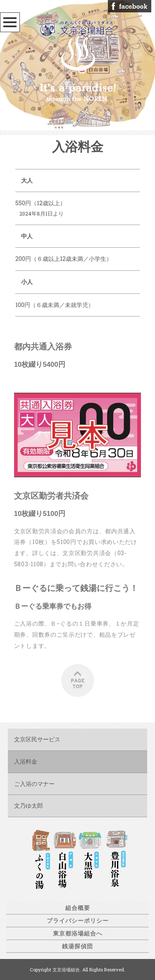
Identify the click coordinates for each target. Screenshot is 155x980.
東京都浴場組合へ (78, 933)
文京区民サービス (37, 739)
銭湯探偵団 (77, 946)
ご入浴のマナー (34, 784)
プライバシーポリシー (78, 920)
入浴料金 (26, 761)
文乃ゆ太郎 (29, 805)
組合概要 (78, 908)
